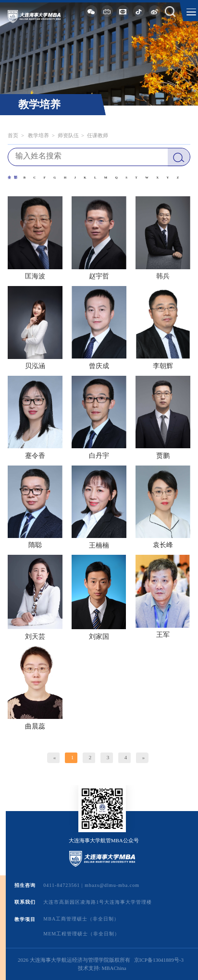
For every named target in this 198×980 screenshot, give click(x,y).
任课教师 (98, 135)
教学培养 (38, 135)
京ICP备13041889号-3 (159, 960)
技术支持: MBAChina (102, 968)
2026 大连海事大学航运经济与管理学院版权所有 (74, 960)
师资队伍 (68, 135)
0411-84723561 (62, 885)
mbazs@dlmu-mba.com (112, 885)
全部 (14, 177)
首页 (13, 135)
